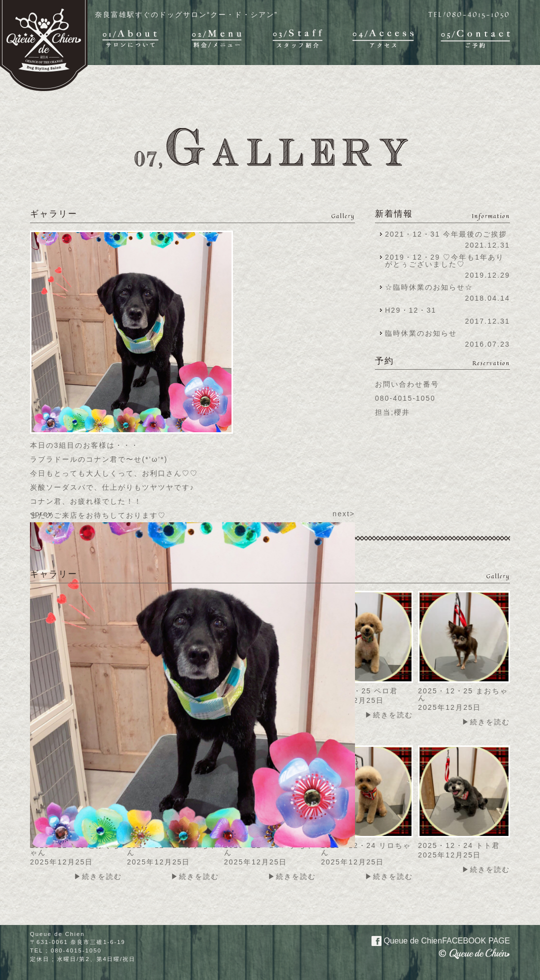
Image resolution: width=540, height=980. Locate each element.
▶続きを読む (389, 715)
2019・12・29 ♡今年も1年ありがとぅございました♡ (444, 261)
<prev (41, 514)
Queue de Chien (435, 940)
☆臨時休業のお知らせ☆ (429, 287)
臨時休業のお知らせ (421, 333)
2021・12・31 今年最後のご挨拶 (446, 234)
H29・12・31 (414, 310)
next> (344, 514)
